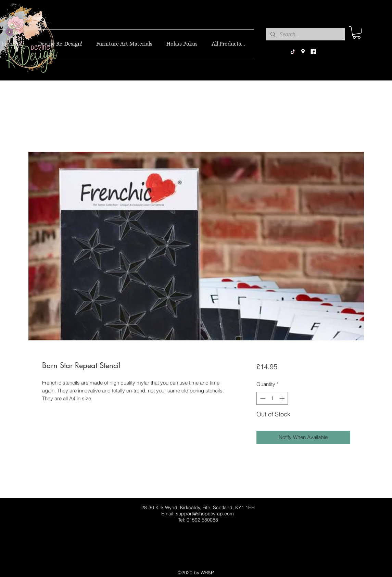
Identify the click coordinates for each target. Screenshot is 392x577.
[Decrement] (262, 398)
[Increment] (283, 398)
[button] (357, 33)
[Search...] (305, 35)
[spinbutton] (272, 398)
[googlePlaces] (303, 52)
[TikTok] (293, 52)
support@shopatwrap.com (205, 514)
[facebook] (313, 52)
